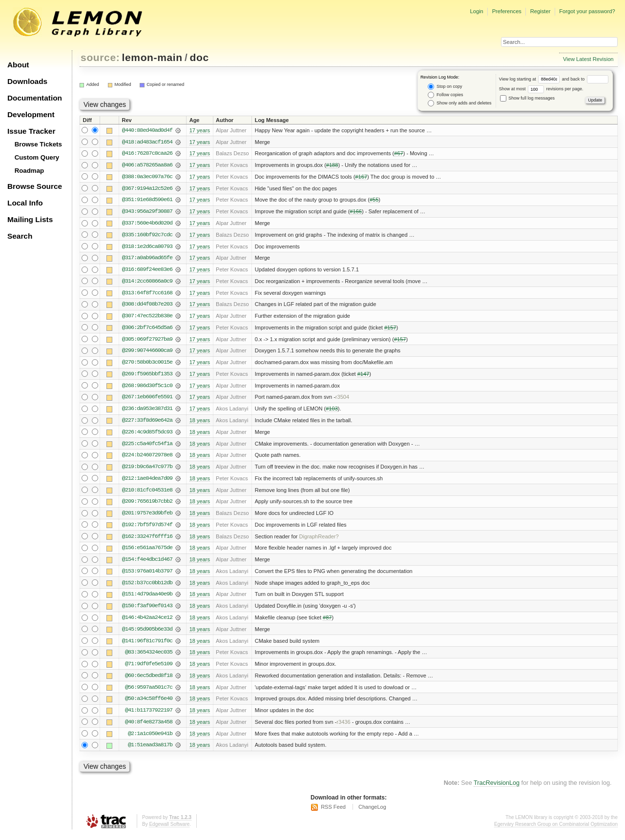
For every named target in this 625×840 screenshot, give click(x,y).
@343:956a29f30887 (147, 212)
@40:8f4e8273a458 (149, 728)
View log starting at (531, 79)
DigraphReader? (319, 540)
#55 (374, 201)
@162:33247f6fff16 (147, 540)
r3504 (342, 400)
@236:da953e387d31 (147, 411)
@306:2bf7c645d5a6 (147, 329)
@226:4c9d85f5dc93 (147, 435)
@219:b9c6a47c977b (147, 470)
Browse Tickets (38, 144)
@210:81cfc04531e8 (147, 493)
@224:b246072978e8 (147, 458)
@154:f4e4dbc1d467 (147, 564)
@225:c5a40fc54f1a (147, 447)
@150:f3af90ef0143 (147, 611)
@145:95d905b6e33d (147, 634)
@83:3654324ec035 (149, 657)
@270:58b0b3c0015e (147, 365)
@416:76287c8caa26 (147, 154)
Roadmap (30, 171)
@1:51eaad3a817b (150, 751)
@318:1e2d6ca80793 (147, 247)
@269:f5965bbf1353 (147, 376)
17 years (200, 130)
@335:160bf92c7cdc (147, 236)
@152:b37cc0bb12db (147, 587)
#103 (332, 411)
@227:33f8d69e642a (147, 423)
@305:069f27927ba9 (147, 341)
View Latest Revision (588, 59)
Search (20, 236)
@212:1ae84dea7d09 (147, 482)
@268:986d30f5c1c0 (147, 388)
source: (100, 57)
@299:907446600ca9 (147, 353)
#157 (390, 329)
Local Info (25, 203)
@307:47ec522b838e (147, 318)
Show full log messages (527, 98)
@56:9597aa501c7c (149, 693)
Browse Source (35, 186)
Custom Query (37, 157)
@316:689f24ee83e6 (147, 271)
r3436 (343, 728)
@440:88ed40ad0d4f (147, 130)
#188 (332, 165)
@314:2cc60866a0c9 (147, 283)
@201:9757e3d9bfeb (147, 517)
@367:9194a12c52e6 (147, 189)
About (18, 65)
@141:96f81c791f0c (147, 646)
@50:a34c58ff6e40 (149, 704)
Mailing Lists (30, 219)
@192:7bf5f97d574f (147, 529)
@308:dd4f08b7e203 (147, 306)
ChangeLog (372, 813)
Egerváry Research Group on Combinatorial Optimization (556, 830)
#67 (398, 154)
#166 (356, 212)
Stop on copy (445, 87)
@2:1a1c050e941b (150, 739)
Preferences (507, 11)
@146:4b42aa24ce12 (147, 622)
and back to (585, 79)
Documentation (35, 98)
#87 (327, 622)
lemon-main (152, 57)
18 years (200, 423)
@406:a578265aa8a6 (147, 165)
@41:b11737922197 (149, 716)
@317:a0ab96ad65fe (147, 259)
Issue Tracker (31, 131)
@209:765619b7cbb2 (147, 505)
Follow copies (445, 95)
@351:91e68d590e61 (147, 201)
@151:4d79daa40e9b (147, 599)
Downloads (27, 81)
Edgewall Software (169, 830)
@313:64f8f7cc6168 (147, 294)
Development (31, 114)
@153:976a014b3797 (147, 575)
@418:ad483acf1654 (147, 142)
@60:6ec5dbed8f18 (149, 681)
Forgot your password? (587, 11)
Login (476, 11)
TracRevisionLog (497, 789)
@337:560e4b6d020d (147, 224)
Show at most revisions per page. (541, 89)
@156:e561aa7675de (147, 552)
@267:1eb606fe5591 (147, 400)
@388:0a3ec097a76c (147, 177)
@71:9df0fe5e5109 (149, 669)
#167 (361, 177)
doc (199, 57)
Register (541, 11)
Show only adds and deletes (459, 103)
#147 (364, 376)
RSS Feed (333, 813)
